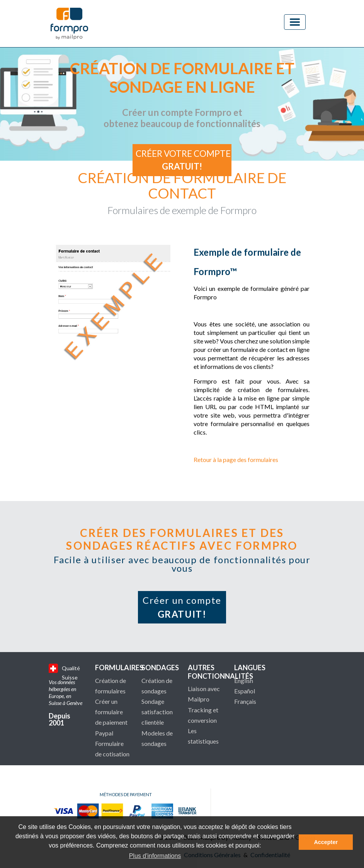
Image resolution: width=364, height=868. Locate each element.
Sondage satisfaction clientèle (157, 712)
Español (245, 691)
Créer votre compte (183, 160)
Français (245, 701)
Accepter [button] (326, 842)
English (244, 680)
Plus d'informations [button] (155, 856)
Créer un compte (182, 607)
